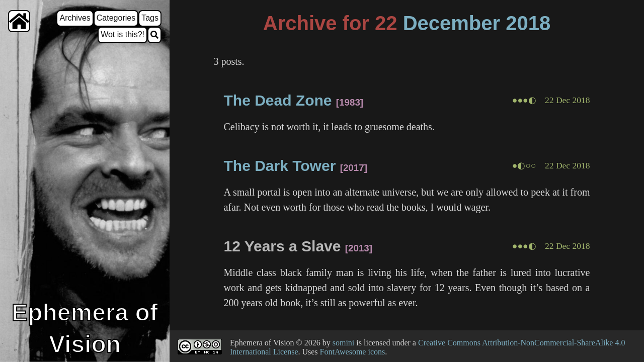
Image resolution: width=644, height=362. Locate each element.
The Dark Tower (279, 166)
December (452, 23)
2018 (528, 23)
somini (344, 343)
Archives (75, 18)
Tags (150, 18)
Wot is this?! (123, 34)
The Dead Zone (277, 100)
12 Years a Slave (282, 246)
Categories (116, 18)
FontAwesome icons (353, 352)
